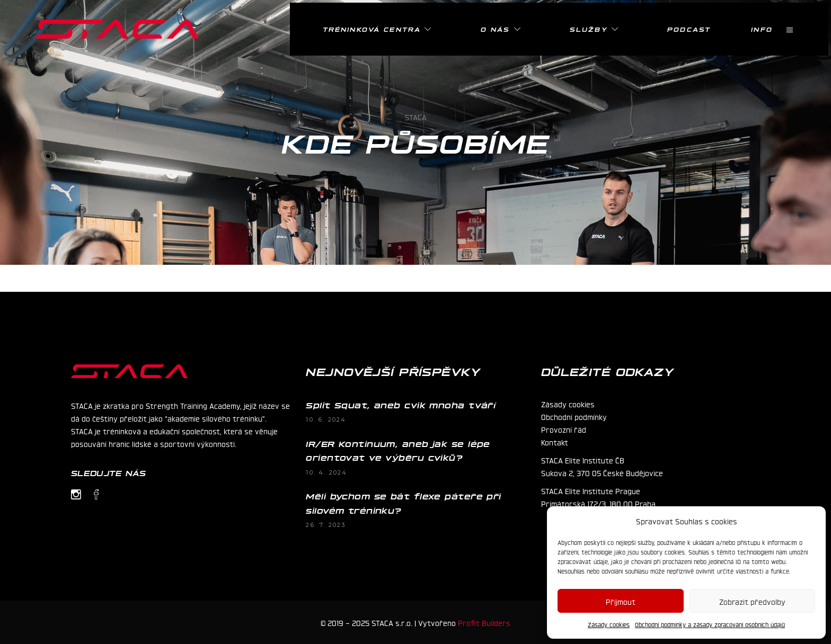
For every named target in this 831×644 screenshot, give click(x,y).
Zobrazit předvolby (752, 601)
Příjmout (621, 601)
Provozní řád (564, 429)
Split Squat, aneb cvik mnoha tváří (401, 405)
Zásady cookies (609, 624)
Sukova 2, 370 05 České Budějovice (602, 472)
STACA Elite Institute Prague (591, 490)
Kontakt (555, 442)
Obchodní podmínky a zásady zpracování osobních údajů (710, 624)
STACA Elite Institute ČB (583, 460)
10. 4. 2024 (326, 472)
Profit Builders (484, 622)
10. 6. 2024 (326, 419)
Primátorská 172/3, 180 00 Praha (598, 503)
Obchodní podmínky (574, 416)
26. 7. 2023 (326, 525)
